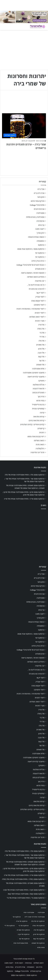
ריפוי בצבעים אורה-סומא (36, 437)
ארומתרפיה (40, 221)
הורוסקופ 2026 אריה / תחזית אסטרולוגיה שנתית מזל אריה (24, 499)
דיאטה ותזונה (40, 229)
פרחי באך (41, 397)
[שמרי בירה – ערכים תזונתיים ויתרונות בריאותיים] (24, 126)
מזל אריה (41, 325)
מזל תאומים (40, 365)
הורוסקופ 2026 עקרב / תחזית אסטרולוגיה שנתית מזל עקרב (24, 890)
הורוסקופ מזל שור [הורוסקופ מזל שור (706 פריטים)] (24, 939)
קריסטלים (41, 429)
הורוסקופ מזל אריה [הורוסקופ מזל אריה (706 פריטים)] (22, 921)
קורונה (42, 413)
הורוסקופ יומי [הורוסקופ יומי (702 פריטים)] (17, 917)
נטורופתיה (28, 963)
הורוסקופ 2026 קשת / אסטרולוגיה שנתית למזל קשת (26, 894)
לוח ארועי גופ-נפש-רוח (37, 289)
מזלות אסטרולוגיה (38, 369)
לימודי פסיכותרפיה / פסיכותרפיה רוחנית (30, 309)
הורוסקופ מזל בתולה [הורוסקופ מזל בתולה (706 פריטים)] (38, 926)
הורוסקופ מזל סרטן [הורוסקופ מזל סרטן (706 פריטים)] (39, 934)
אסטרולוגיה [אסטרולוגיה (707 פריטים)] (41, 913)
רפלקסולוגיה (40, 448)
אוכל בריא (41, 189)
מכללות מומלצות (39, 385)
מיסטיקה (41, 381)
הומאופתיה (41, 241)
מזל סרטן (41, 349)
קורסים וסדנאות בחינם (37, 421)
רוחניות (42, 433)
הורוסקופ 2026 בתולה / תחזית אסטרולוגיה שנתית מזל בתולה (23, 879)
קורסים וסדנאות (39, 417)
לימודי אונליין (40, 297)
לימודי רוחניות (40, 313)
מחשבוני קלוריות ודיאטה (36, 377)
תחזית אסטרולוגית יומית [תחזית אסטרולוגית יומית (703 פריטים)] (21, 943)
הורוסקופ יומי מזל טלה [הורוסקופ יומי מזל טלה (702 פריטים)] (38, 921)
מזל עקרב (41, 353)
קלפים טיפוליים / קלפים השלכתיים (32, 425)
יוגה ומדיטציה (40, 281)
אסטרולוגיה (40, 213)
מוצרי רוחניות (40, 321)
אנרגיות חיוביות (39, 209)
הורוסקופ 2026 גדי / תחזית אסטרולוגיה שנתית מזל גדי (26, 898)
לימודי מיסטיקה (39, 305)
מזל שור (42, 361)
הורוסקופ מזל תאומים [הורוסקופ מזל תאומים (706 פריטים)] (38, 943)
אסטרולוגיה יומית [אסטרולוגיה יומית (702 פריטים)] (29, 913)
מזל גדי (42, 333)
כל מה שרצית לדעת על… (36, 285)
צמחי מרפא (40, 401)
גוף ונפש (41, 225)
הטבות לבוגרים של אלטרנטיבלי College (30, 265)
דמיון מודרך (41, 233)
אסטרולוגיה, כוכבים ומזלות (35, 217)
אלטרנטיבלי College (37, 205)
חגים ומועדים (40, 269)
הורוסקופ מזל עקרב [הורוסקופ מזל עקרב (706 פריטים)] (24, 934)
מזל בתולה (41, 329)
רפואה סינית (40, 444)
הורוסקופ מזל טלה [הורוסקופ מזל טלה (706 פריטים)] (39, 930)
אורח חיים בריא (39, 193)
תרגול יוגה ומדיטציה (37, 452)
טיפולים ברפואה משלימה (36, 277)
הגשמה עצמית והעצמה (36, 237)
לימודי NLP (41, 293)
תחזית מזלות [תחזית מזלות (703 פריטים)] (41, 948)
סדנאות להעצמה (39, 389)
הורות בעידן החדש (38, 261)
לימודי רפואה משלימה (37, 317)
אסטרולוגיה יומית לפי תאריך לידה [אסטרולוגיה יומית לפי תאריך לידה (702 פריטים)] (35, 917)
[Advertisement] (24, 536)
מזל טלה (41, 341)
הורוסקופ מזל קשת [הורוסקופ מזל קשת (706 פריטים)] (39, 939)
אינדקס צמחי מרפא (38, 201)
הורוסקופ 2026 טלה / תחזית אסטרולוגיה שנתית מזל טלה (25, 475)
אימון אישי (41, 197)
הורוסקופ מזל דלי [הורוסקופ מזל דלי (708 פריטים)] (10, 926)
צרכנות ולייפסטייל (38, 405)
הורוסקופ (41, 245)
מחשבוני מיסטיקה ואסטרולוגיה (34, 373)
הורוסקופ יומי (40, 253)
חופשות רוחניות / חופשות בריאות (33, 273)
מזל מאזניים (40, 345)
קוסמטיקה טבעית (38, 409)
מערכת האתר (40, 141)
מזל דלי (42, 337)
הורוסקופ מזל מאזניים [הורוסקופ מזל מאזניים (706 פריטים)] (23, 930)
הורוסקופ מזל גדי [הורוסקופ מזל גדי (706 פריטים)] (24, 926)
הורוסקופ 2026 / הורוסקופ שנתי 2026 (31, 249)
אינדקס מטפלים (36, 971)
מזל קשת (41, 357)
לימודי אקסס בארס (38, 301)
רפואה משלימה (39, 441)
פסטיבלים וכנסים (38, 393)
